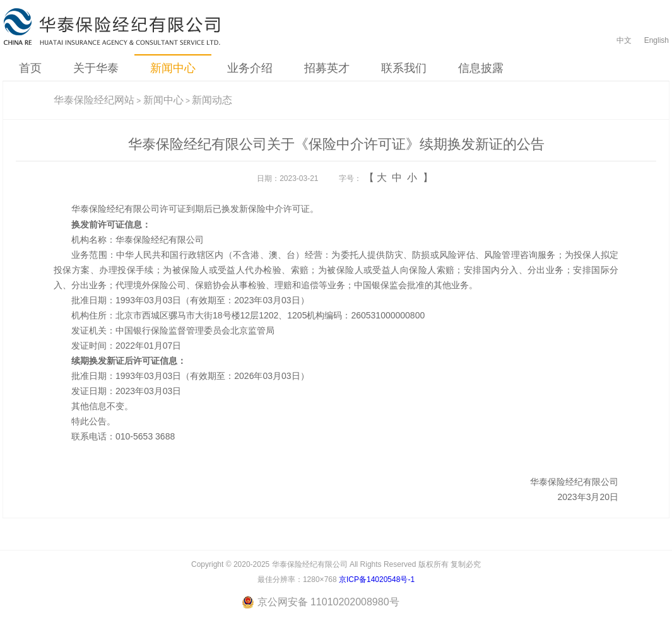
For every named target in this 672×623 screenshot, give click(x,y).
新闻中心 (173, 68)
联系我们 (404, 68)
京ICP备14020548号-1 (377, 579)
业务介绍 (250, 68)
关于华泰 (96, 68)
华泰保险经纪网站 (94, 100)
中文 (624, 41)
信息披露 (481, 68)
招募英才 (327, 68)
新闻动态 (212, 100)
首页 (30, 68)
